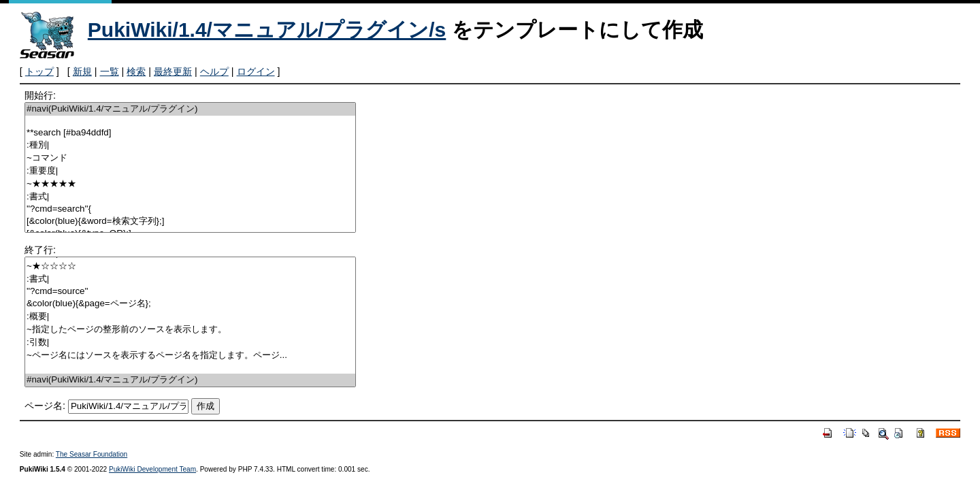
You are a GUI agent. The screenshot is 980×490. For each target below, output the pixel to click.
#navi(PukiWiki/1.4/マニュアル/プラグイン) (190, 109)
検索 (136, 71)
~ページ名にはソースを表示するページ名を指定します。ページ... (190, 356)
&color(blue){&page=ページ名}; (190, 304)
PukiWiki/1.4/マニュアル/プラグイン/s (267, 30)
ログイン (256, 71)
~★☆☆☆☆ (190, 266)
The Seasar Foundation (92, 454)
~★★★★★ (190, 184)
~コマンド (190, 158)
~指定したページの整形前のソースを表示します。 (190, 330)
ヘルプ (214, 71)
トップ (39, 71)
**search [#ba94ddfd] (190, 133)
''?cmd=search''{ (190, 209)
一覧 (110, 71)
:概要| (190, 317)
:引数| (190, 343)
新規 (82, 71)
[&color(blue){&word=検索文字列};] (190, 222)
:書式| (190, 197)
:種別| (190, 145)
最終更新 (173, 71)
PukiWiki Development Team (152, 469)
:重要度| (190, 171)
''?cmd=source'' (190, 292)
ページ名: (45, 406)
